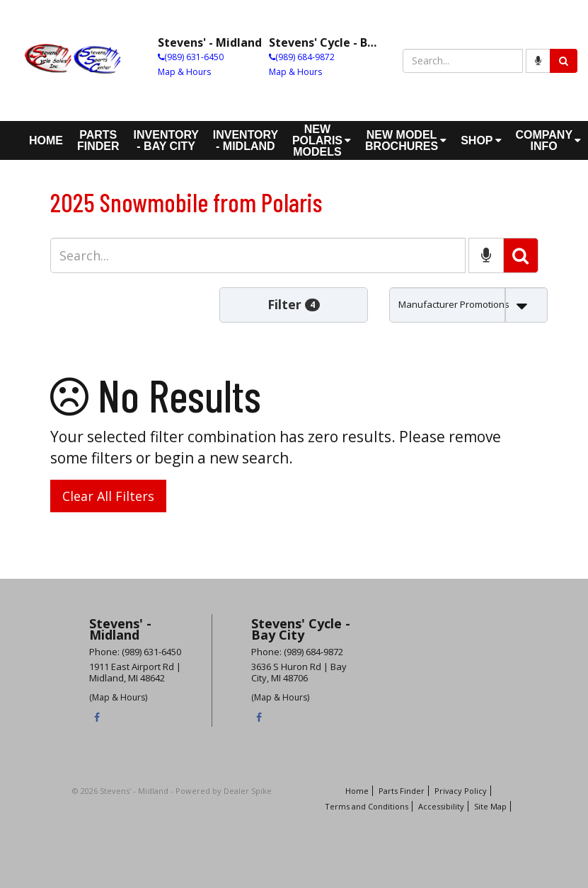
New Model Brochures (406, 140)
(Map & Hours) (118, 697)
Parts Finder (98, 140)
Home (46, 140)
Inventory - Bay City (166, 140)
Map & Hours (184, 72)
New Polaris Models (322, 140)
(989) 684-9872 (305, 57)
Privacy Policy (461, 791)
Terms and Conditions (367, 806)
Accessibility (441, 806)
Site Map (490, 806)
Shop (481, 140)
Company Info (548, 140)
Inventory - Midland (246, 140)
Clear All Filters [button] (108, 496)
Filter (294, 304)
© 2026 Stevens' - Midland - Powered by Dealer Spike (172, 791)
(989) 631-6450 (194, 57)
